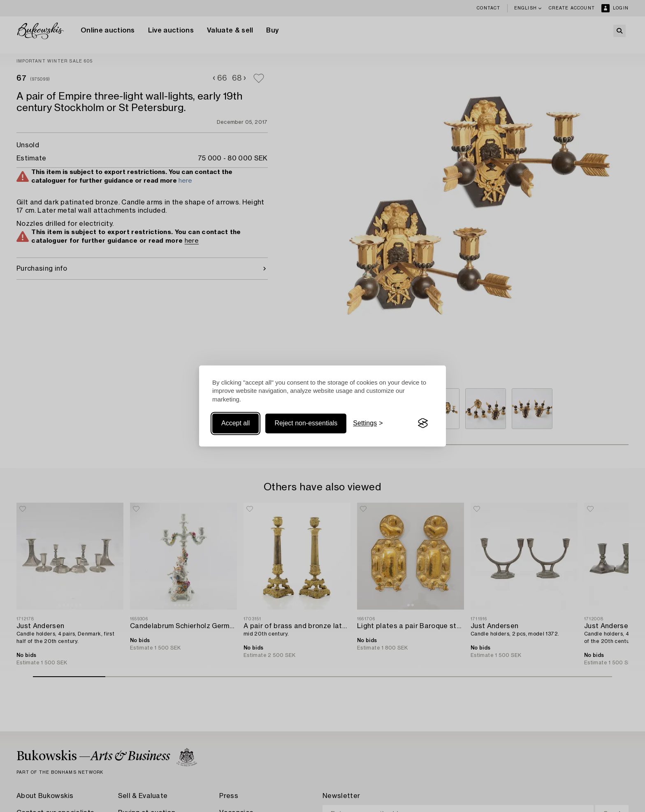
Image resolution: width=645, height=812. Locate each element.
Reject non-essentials (306, 423)
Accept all (235, 423)
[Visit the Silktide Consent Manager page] (423, 423)
